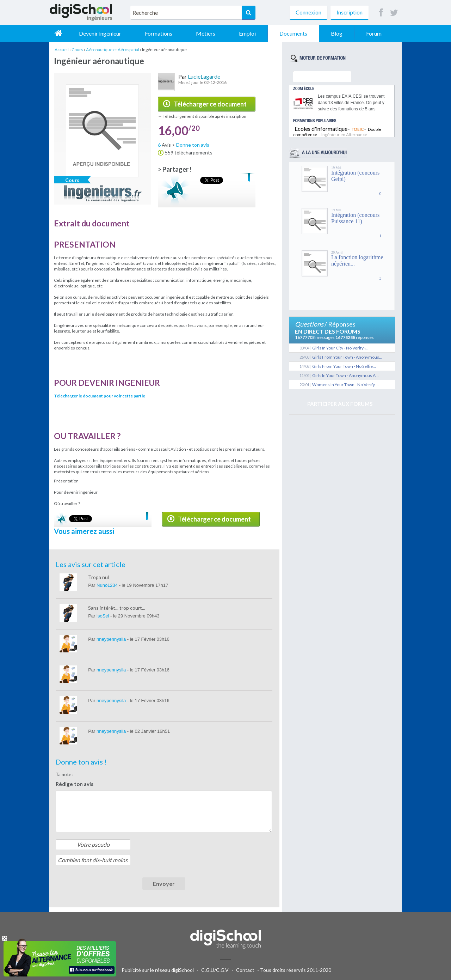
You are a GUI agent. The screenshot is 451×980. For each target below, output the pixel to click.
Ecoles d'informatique (321, 129)
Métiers (206, 33)
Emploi (247, 33)
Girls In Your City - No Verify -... (340, 348)
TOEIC (358, 129)
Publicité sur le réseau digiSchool (158, 970)
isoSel (103, 616)
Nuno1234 (108, 585)
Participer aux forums (340, 404)
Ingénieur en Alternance (344, 135)
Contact (245, 970)
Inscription (350, 12)
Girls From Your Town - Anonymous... (347, 357)
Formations (159, 33)
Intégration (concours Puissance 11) (355, 218)
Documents (293, 33)
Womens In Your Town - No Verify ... (345, 385)
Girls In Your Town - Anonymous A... (345, 375)
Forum (374, 33)
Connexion (308, 12)
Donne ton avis (193, 145)
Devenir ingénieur (100, 33)
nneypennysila (112, 639)
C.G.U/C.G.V (215, 970)
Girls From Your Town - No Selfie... (344, 366)
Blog (337, 33)
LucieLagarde (204, 76)
